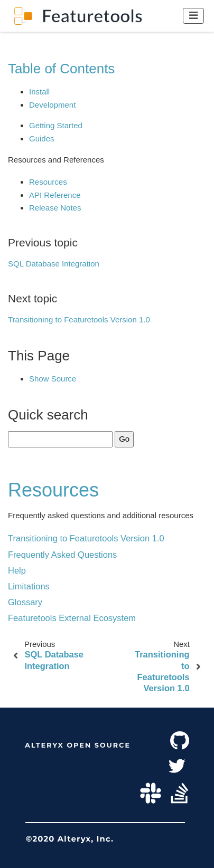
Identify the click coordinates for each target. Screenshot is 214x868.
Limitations (29, 586)
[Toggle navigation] (194, 16)
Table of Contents (61, 69)
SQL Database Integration (54, 264)
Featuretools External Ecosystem (72, 618)
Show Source (53, 379)
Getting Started (56, 125)
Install (39, 92)
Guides (42, 139)
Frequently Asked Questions (62, 555)
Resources (48, 182)
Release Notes (55, 208)
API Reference (55, 195)
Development (52, 105)
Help (17, 570)
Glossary (25, 602)
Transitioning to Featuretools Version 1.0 (79, 319)
